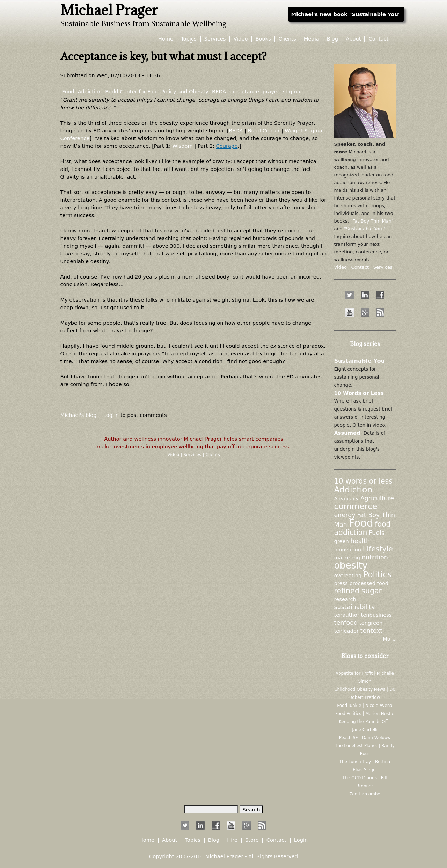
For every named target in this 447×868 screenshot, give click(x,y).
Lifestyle (378, 549)
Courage (227, 146)
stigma (292, 91)
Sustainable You (360, 361)
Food (68, 91)
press (341, 583)
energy (345, 515)
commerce (356, 506)
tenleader (346, 631)
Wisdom (182, 146)
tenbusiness (376, 615)
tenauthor (347, 615)
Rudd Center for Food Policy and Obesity (157, 91)
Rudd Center (264, 131)
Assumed (347, 433)
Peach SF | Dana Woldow (365, 738)
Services (193, 455)
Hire (232, 840)
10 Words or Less (359, 393)
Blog (332, 39)
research (345, 599)
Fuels (377, 533)
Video (174, 455)
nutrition (375, 557)
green (342, 541)
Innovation (348, 549)
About (353, 39)
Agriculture (377, 498)
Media (312, 39)
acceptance (244, 91)
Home (166, 39)
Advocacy (346, 498)
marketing (347, 558)
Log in (111, 415)
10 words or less (363, 481)
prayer (271, 91)
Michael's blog (79, 415)
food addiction (362, 528)
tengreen (371, 623)
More (389, 639)
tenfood (346, 623)
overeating (348, 575)
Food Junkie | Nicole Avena (365, 706)
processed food (369, 583)
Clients (213, 455)
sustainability (355, 607)
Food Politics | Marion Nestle (365, 714)
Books (263, 39)
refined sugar (358, 591)
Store (252, 840)
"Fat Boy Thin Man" (372, 221)
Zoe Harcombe (365, 794)
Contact (378, 39)
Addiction (90, 91)
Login (301, 840)
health (360, 541)
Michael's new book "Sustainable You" (346, 14)
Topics (189, 39)
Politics (378, 574)
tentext (372, 631)
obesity (351, 565)
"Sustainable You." (365, 229)
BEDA (219, 91)
